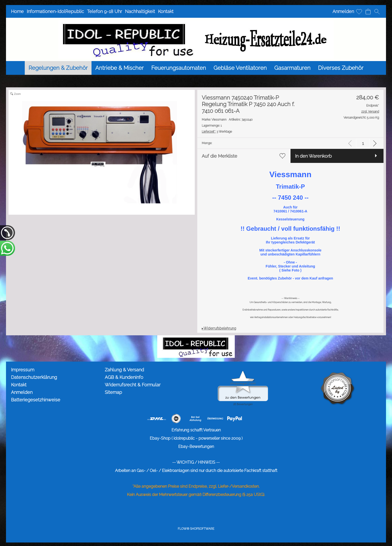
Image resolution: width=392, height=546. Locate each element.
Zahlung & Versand (124, 370)
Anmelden (343, 11)
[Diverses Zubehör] (341, 68)
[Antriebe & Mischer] (119, 68)
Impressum (23, 370)
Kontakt (166, 11)
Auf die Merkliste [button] (219, 156)
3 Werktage (217, 132)
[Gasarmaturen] (292, 68)
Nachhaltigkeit (140, 11)
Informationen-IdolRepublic (55, 11)
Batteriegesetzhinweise (36, 400)
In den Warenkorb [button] (313, 156)
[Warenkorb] (368, 12)
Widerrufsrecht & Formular (133, 385)
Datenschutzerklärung (34, 377)
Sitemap (113, 392)
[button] (377, 12)
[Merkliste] (359, 12)
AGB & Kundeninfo (124, 377)
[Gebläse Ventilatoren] (240, 68)
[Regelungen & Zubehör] (58, 68)
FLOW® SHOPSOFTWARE (196, 529)
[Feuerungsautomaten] (179, 68)
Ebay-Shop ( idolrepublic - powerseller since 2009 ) (196, 438)
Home (17, 11)
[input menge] (363, 143)
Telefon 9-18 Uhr (104, 11)
